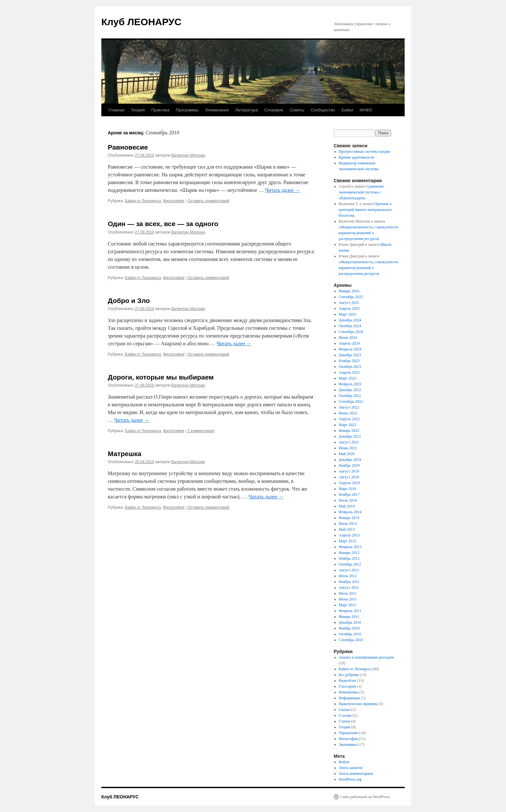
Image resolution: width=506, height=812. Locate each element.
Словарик (274, 110)
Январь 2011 (349, 617)
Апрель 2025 (349, 308)
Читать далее (283, 190)
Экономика (348, 744)
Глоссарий (347, 686)
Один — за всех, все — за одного (163, 224)
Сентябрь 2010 (351, 640)
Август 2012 (349, 570)
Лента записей (351, 768)
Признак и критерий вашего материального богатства (365, 210)
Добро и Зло (129, 301)
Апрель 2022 (349, 419)
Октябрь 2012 (350, 564)
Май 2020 (347, 454)
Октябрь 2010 (350, 634)
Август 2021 (349, 442)
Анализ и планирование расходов (366, 657)
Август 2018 (349, 477)
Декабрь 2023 (350, 355)
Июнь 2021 (348, 448)
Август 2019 (349, 471)
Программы (187, 110)
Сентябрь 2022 (351, 401)
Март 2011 (348, 605)
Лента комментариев (356, 774)
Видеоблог (348, 681)
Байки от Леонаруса (143, 201)
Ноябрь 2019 (349, 465)
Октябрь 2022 (350, 396)
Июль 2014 (348, 500)
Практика (160, 110)
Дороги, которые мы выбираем (161, 377)
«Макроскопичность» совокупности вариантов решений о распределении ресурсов (369, 233)
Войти (344, 762)
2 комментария (201, 431)
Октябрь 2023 (350, 367)
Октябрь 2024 (350, 326)
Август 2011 (349, 588)
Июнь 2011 (348, 599)
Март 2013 (348, 541)
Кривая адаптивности (357, 157)
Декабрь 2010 (350, 622)
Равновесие (128, 147)
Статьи (344, 721)
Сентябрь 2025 (351, 297)
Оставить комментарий (208, 201)
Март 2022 (348, 425)
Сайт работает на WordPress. (365, 797)
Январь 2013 (349, 553)
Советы (297, 110)
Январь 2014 (349, 518)
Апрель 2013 (349, 535)
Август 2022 (349, 407)
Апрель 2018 (349, 483)
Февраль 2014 (350, 512)
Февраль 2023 (350, 384)
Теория (138, 110)
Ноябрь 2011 (349, 582)
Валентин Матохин (188, 155)
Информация (349, 698)
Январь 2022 (349, 431)
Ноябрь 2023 (349, 361)
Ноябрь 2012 (349, 558)
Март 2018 (348, 489)
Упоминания (217, 110)
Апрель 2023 (349, 372)
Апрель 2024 (349, 343)
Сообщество (323, 110)
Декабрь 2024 (350, 320)
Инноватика (349, 692)
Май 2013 (347, 529)
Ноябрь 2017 (349, 494)
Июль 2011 (348, 593)
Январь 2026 (349, 291)
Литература (247, 110)
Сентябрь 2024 (351, 332)
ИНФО (366, 110)
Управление (349, 733)
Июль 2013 (348, 524)
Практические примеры (358, 704)
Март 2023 (348, 378)
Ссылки (345, 715)
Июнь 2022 (348, 413)
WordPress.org (350, 779)
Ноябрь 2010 (349, 628)
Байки (348, 110)
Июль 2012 (348, 576)
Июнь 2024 (348, 338)
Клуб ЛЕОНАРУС (141, 22)
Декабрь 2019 (350, 460)
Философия (174, 201)
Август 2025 (349, 303)
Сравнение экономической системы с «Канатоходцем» (361, 192)
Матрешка (125, 454)
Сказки (345, 710)
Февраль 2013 (350, 547)
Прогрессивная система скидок (364, 151)
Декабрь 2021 (350, 436)
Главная (116, 110)
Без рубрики (349, 675)
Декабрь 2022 (350, 390)
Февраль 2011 (350, 611)
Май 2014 (347, 506)
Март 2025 (348, 314)
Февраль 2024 (350, 349)
